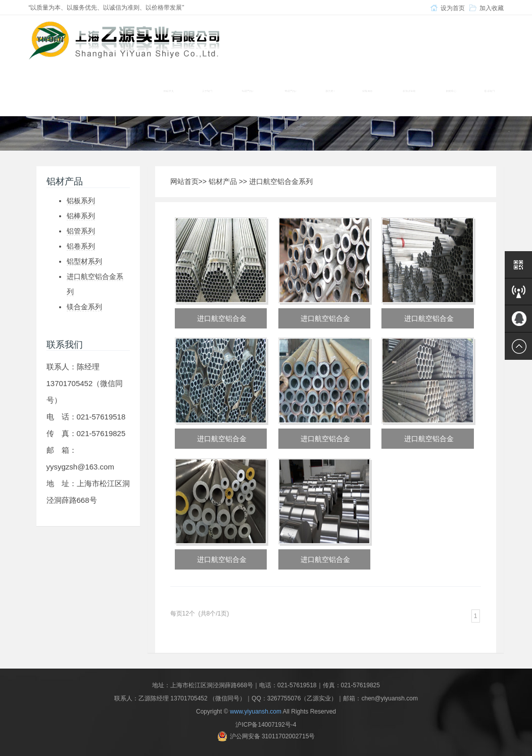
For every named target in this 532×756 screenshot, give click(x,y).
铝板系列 (81, 201)
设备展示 (367, 91)
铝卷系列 (81, 246)
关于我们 (207, 91)
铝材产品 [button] (291, 91)
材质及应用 (409, 91)
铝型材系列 (84, 261)
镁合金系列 (84, 307)
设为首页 (453, 8)
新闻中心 (451, 91)
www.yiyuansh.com (256, 712)
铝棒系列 (81, 216)
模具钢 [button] (330, 91)
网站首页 (169, 91)
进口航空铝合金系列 (281, 181)
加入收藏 (492, 8)
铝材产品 (223, 181)
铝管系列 (81, 231)
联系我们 (490, 91)
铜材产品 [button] (248, 91)
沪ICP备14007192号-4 (266, 725)
